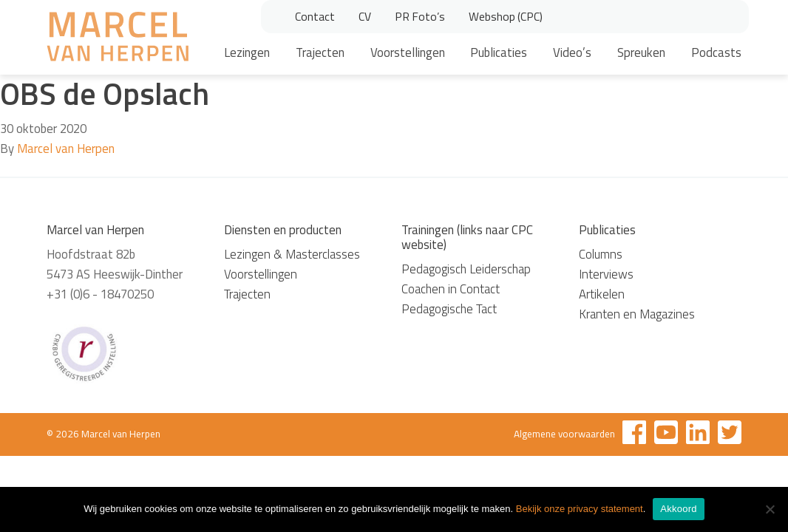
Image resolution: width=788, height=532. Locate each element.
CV (365, 16)
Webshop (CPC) (506, 16)
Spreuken (641, 52)
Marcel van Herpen (66, 149)
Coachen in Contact (451, 289)
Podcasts (716, 52)
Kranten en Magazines (637, 314)
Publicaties (499, 52)
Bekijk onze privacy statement (580, 509)
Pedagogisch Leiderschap (466, 269)
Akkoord (678, 509)
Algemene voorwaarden (564, 434)
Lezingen (247, 52)
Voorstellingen (408, 52)
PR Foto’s (420, 16)
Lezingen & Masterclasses (292, 254)
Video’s (572, 52)
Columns (601, 254)
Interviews (606, 274)
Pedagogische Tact (449, 309)
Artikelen (602, 294)
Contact (315, 16)
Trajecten (320, 52)
